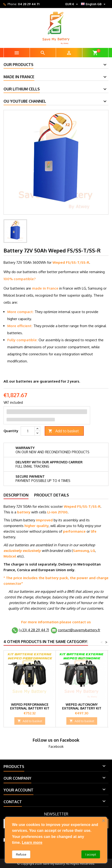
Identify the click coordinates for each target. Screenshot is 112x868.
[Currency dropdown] (72, 4)
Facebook (56, 746)
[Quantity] (28, 431)
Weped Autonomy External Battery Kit (82, 706)
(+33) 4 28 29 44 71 (34, 630)
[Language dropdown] (94, 4)
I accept (91, 854)
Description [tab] (16, 495)
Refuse (21, 854)
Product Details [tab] (52, 495)
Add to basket (64, 431)
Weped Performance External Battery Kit (30, 706)
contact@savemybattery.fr (79, 630)
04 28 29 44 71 (29, 4)
